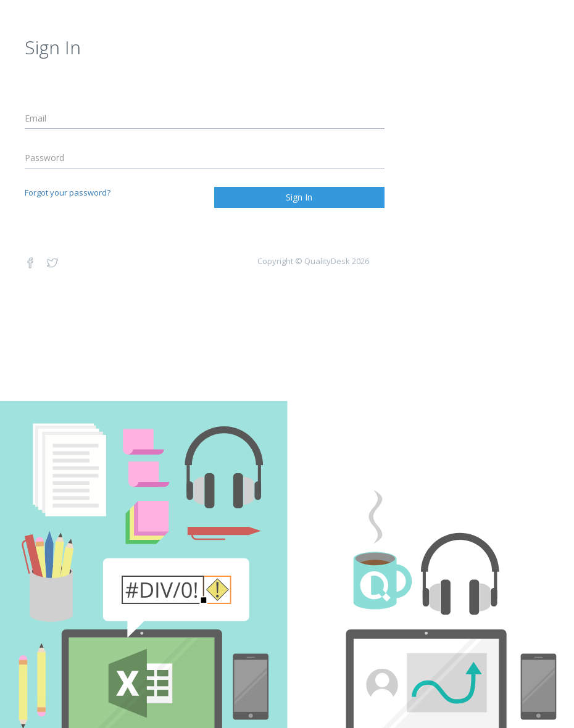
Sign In (299, 197)
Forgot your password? (68, 192)
